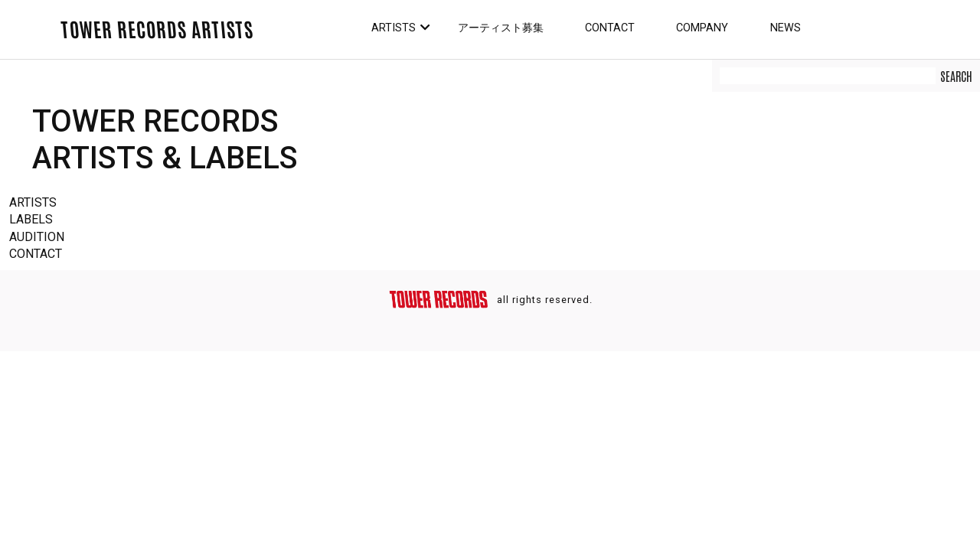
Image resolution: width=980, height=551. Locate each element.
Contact (610, 28)
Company (702, 28)
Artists (394, 28)
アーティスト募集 (501, 28)
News (786, 28)
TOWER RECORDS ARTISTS (157, 28)
